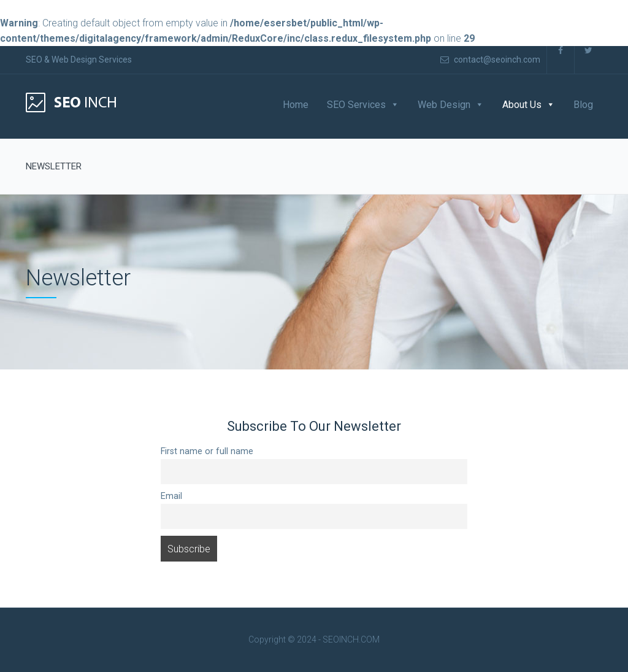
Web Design (444, 105)
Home (296, 105)
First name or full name (207, 451)
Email (171, 496)
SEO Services (356, 105)
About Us (522, 105)
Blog (583, 105)
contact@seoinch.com (490, 60)
